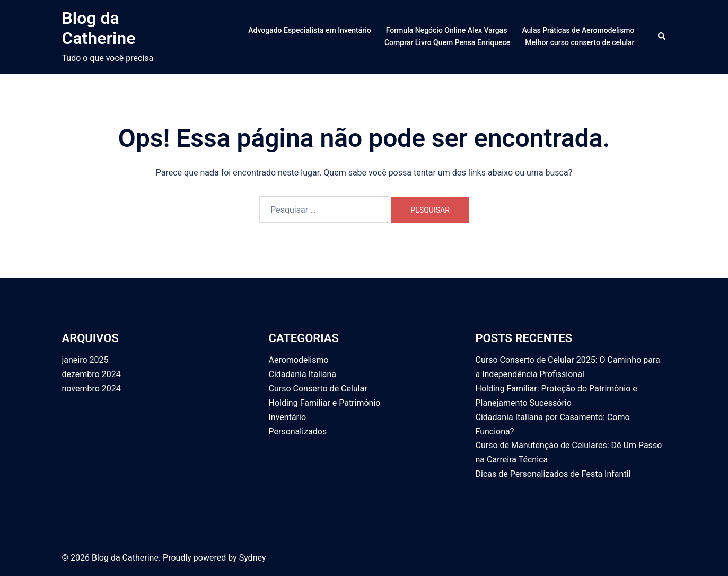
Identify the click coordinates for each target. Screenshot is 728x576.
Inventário (288, 417)
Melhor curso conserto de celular (580, 42)
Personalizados (298, 431)
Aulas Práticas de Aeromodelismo (578, 30)
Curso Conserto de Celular (318, 389)
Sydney (253, 558)
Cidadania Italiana (302, 374)
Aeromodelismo (299, 360)
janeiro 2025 (85, 360)
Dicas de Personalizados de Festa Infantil (553, 474)
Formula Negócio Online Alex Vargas (447, 30)
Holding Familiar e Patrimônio (325, 403)
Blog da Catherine (99, 28)
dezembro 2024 (91, 374)
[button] (662, 37)
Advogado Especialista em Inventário (309, 30)
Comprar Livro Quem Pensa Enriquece (447, 42)
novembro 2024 (91, 389)
